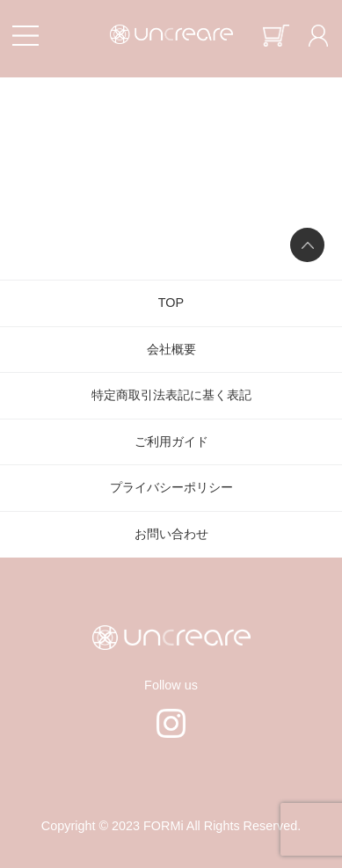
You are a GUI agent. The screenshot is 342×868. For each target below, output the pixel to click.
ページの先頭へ (307, 245)
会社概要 (171, 349)
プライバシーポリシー (171, 487)
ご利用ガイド (171, 441)
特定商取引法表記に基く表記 (171, 395)
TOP (171, 303)
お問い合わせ (171, 534)
